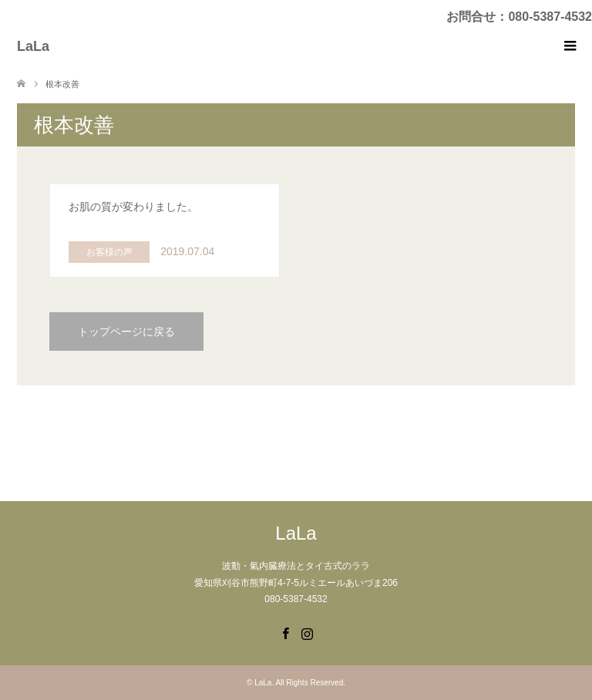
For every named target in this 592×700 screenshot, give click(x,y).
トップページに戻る (126, 331)
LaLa (33, 46)
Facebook (285, 632)
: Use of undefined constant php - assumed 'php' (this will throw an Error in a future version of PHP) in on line (165, 231)
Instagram (307, 632)
